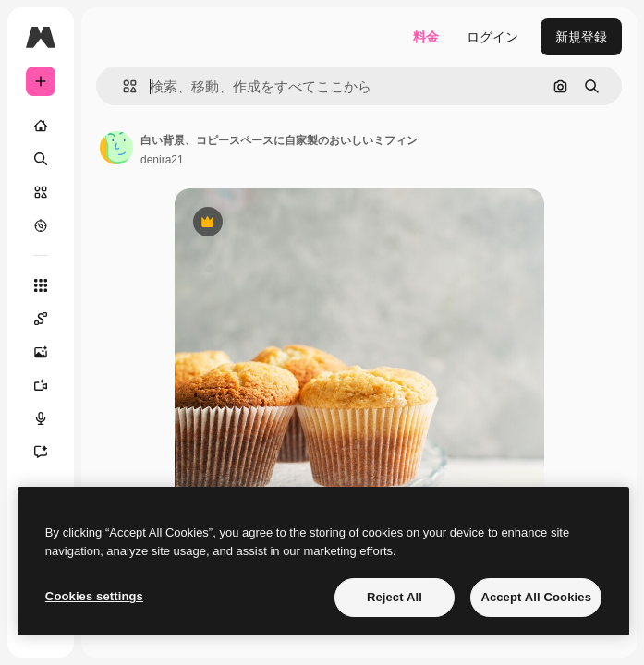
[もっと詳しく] (41, 225)
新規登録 (581, 37)
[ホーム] (41, 126)
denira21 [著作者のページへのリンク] (162, 160)
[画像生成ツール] (41, 352)
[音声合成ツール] (41, 418)
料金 (426, 37)
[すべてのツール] (41, 285)
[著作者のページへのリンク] (116, 148)
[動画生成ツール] (41, 385)
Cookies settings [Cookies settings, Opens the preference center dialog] (94, 596)
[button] (122, 86)
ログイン (492, 37)
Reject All (395, 597)
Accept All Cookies (536, 597)
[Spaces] (41, 319)
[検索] (41, 159)
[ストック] (41, 192)
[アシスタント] (41, 452)
